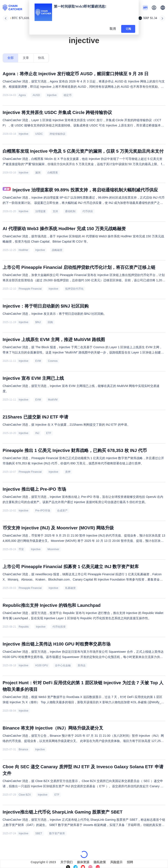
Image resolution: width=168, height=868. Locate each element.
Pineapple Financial (30, 289)
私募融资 (70, 588)
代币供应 (88, 211)
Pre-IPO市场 (43, 511)
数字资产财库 (57, 833)
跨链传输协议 (58, 134)
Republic (24, 627)
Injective (52, 95)
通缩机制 (70, 211)
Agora (22, 95)
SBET (39, 833)
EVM (38, 361)
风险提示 (116, 862)
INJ (37, 433)
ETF (49, 433)
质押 (68, 472)
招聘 (130, 862)
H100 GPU (42, 665)
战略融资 (57, 250)
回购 (50, 322)
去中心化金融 (63, 665)
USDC (39, 134)
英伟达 (82, 665)
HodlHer (23, 250)
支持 (55, 211)
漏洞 (38, 173)
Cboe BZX (25, 795)
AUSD (36, 95)
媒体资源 (83, 862)
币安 (21, 549)
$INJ (38, 322)
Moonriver (53, 549)
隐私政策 (100, 862)
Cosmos (53, 361)
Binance (23, 749)
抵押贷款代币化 (74, 289)
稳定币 (68, 95)
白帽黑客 (53, 173)
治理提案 (40, 211)
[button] (163, 8)
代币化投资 (59, 627)
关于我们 (66, 862)
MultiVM (53, 400)
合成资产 (62, 511)
